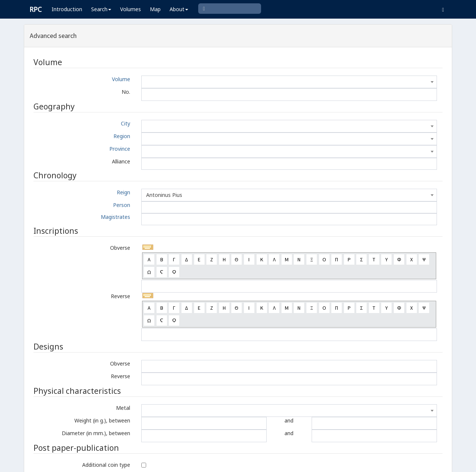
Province (120, 149)
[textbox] (289, 82)
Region (122, 136)
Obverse (120, 248)
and (289, 420)
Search (101, 9)
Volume (121, 79)
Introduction (67, 9)
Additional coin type (106, 465)
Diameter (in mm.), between (96, 433)
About (179, 9)
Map (155, 9)
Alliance (121, 161)
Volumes (131, 9)
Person (122, 205)
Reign (123, 192)
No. (126, 92)
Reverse (120, 296)
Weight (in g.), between (102, 420)
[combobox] (289, 82)
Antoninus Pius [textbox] (164, 195)
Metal (123, 408)
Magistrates (115, 217)
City (126, 123)
